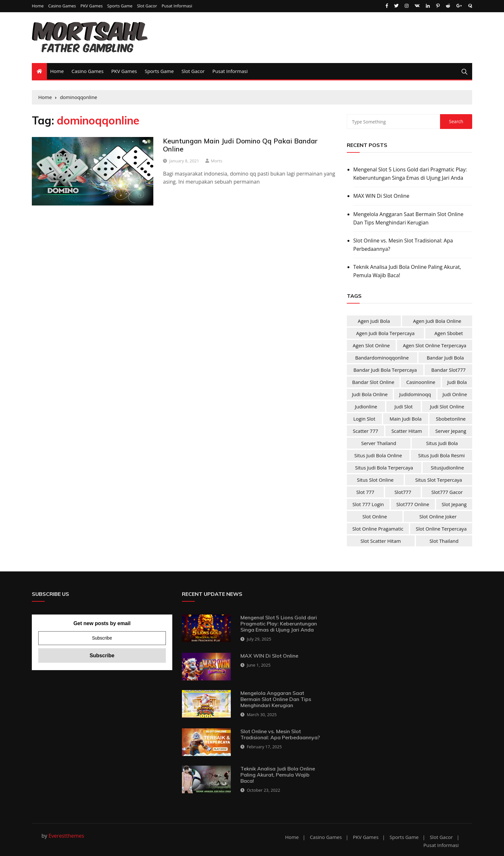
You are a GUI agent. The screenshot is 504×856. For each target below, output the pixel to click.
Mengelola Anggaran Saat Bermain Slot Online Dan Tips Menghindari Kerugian (408, 218)
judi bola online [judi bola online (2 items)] (370, 394)
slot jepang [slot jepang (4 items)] (454, 504)
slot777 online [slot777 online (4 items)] (413, 504)
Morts (217, 161)
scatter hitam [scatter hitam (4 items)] (407, 431)
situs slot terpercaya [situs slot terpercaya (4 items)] (439, 480)
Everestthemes (66, 836)
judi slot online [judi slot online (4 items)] (447, 406)
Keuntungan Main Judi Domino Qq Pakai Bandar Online (240, 145)
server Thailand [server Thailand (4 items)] (379, 443)
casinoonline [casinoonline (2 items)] (421, 382)
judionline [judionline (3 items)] (366, 406)
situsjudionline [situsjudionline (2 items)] (447, 468)
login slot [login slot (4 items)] (364, 419)
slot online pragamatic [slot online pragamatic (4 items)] (378, 529)
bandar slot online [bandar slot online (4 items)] (373, 382)
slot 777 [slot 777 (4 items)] (365, 492)
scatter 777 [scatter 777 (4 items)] (366, 431)
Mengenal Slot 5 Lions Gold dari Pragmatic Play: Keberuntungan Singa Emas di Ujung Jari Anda (410, 174)
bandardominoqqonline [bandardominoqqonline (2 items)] (382, 358)
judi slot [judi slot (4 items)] (403, 406)
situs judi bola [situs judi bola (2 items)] (442, 443)
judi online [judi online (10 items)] (455, 394)
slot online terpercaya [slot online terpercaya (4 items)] (441, 529)
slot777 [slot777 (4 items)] (403, 492)
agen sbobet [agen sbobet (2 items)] (449, 333)
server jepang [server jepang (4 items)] (451, 431)
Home (38, 6)
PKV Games (91, 6)
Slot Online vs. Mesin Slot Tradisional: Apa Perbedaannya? (403, 245)
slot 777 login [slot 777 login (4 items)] (368, 504)
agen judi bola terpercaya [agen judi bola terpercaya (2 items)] (385, 333)
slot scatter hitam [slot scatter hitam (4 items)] (381, 541)
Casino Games (62, 6)
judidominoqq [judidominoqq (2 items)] (415, 394)
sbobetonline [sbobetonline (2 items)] (451, 419)
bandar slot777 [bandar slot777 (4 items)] (449, 370)
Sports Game (120, 6)
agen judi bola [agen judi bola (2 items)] (374, 321)
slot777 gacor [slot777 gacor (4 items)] (447, 492)
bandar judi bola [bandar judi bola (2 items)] (445, 358)
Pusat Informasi (177, 6)
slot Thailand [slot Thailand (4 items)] (444, 541)
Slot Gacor (147, 6)
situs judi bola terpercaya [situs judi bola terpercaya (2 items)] (384, 468)
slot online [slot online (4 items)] (374, 516)
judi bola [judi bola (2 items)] (457, 382)
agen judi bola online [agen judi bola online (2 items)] (437, 321)
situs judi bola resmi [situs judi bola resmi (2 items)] (441, 455)
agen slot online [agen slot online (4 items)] (371, 345)
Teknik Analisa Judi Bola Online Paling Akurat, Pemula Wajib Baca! (407, 271)
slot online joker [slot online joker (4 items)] (438, 516)
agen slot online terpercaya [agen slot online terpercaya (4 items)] (434, 345)
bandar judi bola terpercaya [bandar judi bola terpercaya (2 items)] (385, 370)
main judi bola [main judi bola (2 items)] (406, 419)
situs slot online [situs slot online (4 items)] (375, 480)
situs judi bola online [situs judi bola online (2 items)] (378, 455)
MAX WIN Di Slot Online (381, 196)
